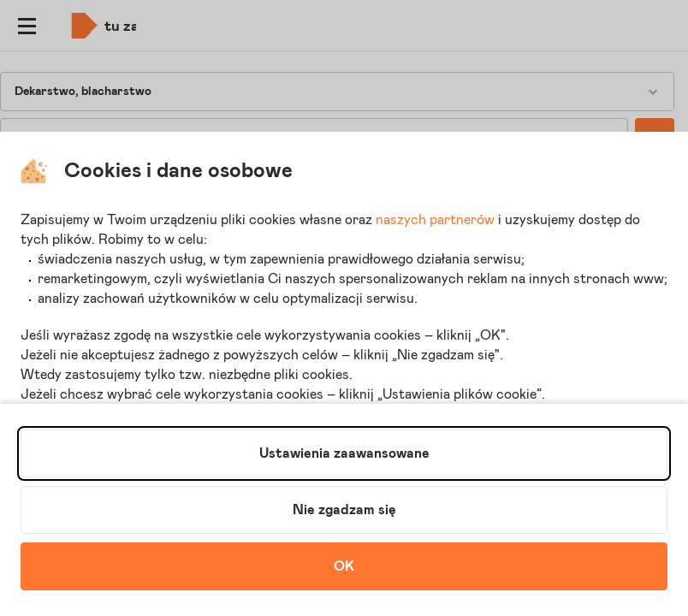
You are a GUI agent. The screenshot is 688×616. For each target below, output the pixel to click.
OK (344, 566)
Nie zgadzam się (344, 510)
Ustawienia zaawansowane (344, 453)
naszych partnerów (435, 220)
